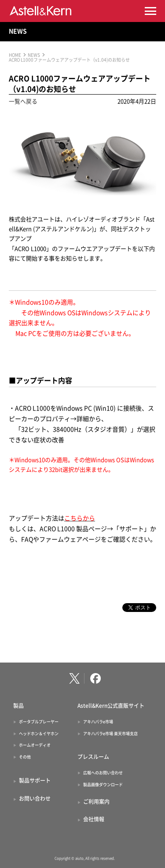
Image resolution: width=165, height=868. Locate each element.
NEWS (18, 31)
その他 (25, 757)
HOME (15, 55)
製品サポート (35, 780)
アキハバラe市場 (98, 722)
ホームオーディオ (35, 745)
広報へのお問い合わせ (103, 773)
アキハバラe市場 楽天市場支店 (110, 734)
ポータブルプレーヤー (39, 722)
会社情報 (94, 819)
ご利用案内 (96, 802)
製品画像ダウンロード (103, 785)
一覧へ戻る (23, 101)
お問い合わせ (35, 798)
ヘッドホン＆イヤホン (39, 734)
